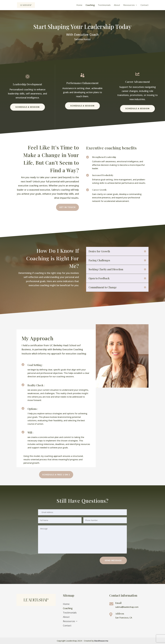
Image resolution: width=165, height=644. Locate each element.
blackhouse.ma (101, 641)
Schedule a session (28, 107)
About (117, 5)
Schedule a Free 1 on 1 (56, 475)
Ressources (129, 5)
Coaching (90, 5)
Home (79, 5)
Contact (145, 5)
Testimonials (104, 5)
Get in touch (67, 207)
